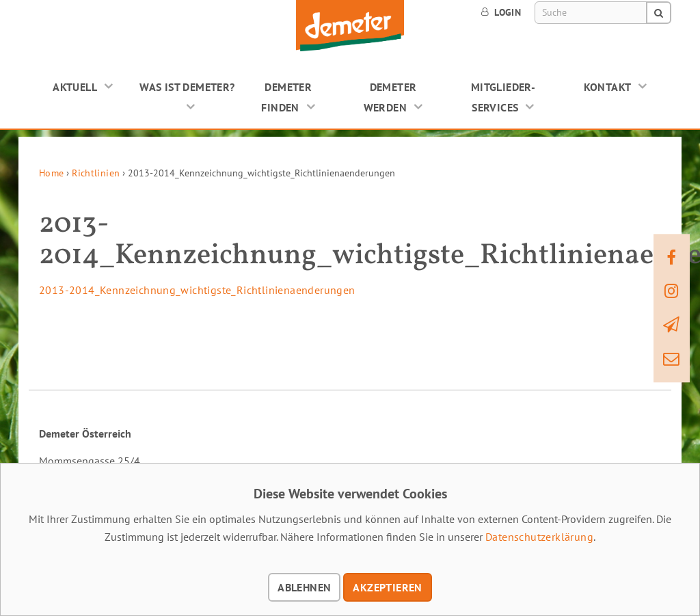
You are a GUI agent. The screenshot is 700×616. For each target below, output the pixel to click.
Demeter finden (286, 97)
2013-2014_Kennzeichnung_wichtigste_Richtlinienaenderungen (197, 290)
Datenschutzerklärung (539, 537)
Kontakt (608, 87)
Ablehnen (304, 587)
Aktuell (75, 87)
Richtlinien (96, 173)
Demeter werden (390, 97)
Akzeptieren (387, 587)
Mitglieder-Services (503, 97)
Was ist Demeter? (187, 87)
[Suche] (591, 13)
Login (501, 12)
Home (51, 173)
